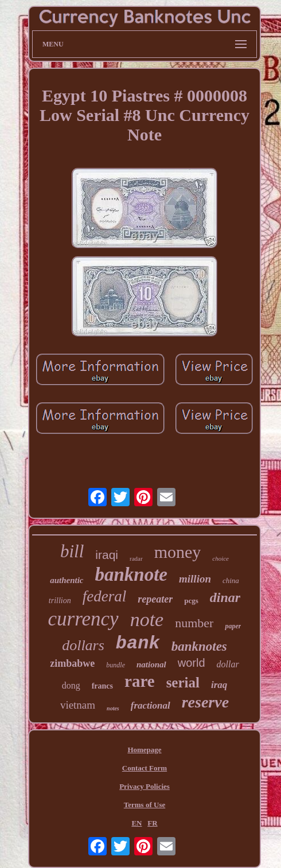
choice (220, 558)
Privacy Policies (145, 786)
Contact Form (145, 768)
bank (138, 644)
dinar (225, 597)
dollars (83, 645)
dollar (228, 664)
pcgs (191, 601)
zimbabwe (72, 663)
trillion (60, 601)
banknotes (199, 646)
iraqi (107, 555)
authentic (67, 580)
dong (71, 685)
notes (113, 708)
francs (102, 686)
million (195, 579)
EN (136, 823)
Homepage (144, 750)
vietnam (78, 705)
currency (83, 619)
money (178, 552)
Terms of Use (145, 805)
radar (136, 558)
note (147, 619)
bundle (116, 665)
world (192, 663)
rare (140, 681)
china (231, 580)
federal (104, 596)
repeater (155, 599)
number (194, 623)
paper (233, 626)
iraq (219, 685)
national (151, 664)
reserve (205, 702)
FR (152, 823)
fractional (151, 705)
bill (72, 551)
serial (183, 683)
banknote (131, 574)
